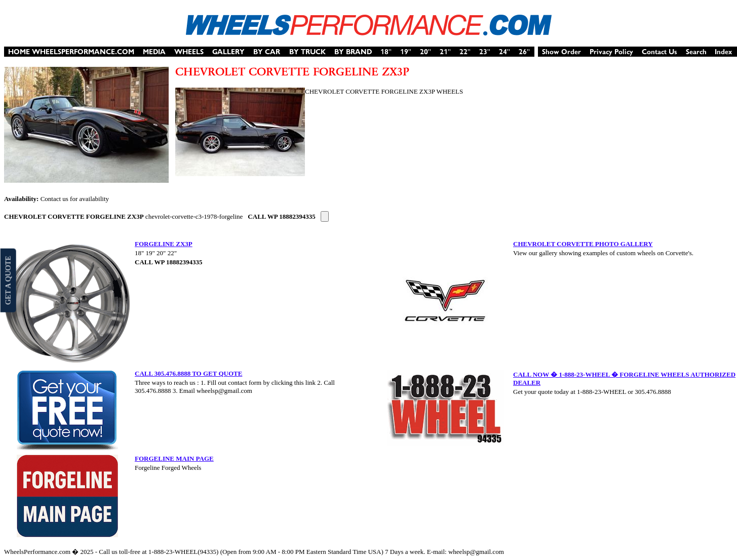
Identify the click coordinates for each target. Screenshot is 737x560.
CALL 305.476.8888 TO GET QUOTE (188, 373)
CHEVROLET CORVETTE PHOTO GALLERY (583, 244)
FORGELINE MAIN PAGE (174, 458)
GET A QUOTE (8, 280)
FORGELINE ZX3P (164, 244)
